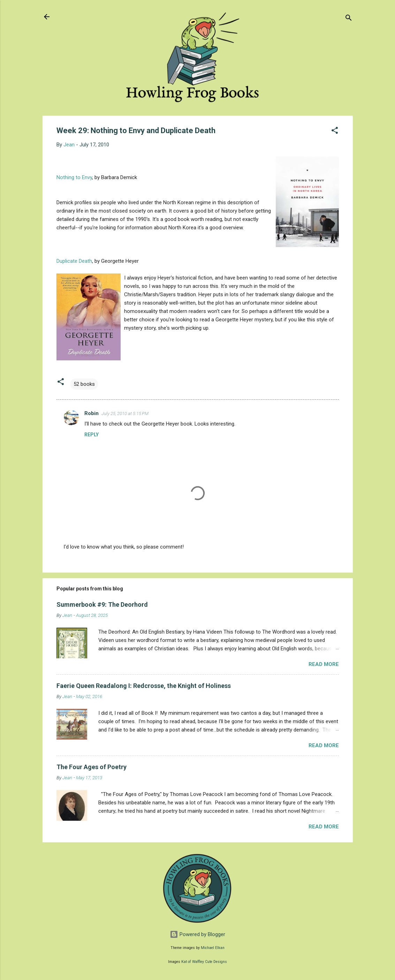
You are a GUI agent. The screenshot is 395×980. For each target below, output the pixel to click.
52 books (84, 384)
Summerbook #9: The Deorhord (102, 604)
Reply (92, 435)
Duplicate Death (74, 261)
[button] (335, 132)
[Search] (349, 19)
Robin (92, 413)
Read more (324, 664)
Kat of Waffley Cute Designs (204, 962)
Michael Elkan (213, 948)
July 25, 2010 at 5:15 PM (125, 414)
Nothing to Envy (74, 177)
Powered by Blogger (197, 934)
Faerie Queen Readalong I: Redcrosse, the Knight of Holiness (144, 686)
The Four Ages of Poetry (92, 767)
